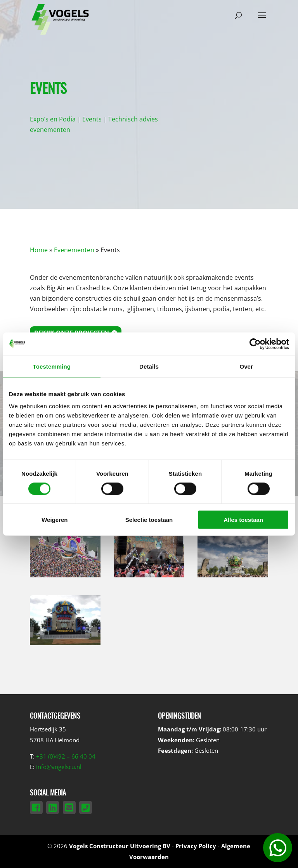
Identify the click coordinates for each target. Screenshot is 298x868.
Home (39, 250)
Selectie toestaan (149, 520)
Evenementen (74, 250)
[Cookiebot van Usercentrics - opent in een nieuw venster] (255, 344)
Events (92, 119)
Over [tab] (246, 366)
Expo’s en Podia (53, 119)
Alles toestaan (243, 520)
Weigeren (55, 520)
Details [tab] (149, 366)
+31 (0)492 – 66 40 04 (66, 756)
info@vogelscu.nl (59, 767)
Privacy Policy (196, 846)
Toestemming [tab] (52, 366)
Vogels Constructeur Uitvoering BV (120, 846)
